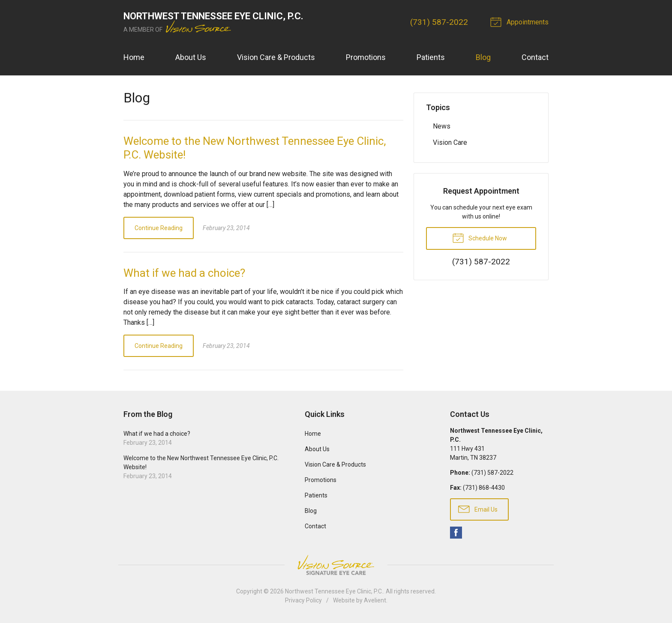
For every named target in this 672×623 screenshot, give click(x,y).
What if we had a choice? (184, 273)
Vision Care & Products (276, 57)
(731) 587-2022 (439, 22)
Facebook (456, 533)
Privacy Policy (303, 600)
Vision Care (450, 142)
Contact (535, 57)
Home (134, 57)
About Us (191, 57)
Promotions (366, 57)
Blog (483, 57)
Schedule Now (480, 237)
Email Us (478, 509)
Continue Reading (159, 228)
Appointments (521, 21)
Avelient (375, 600)
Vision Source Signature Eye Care (336, 565)
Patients (431, 57)
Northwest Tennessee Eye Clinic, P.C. (334, 591)
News (442, 126)
